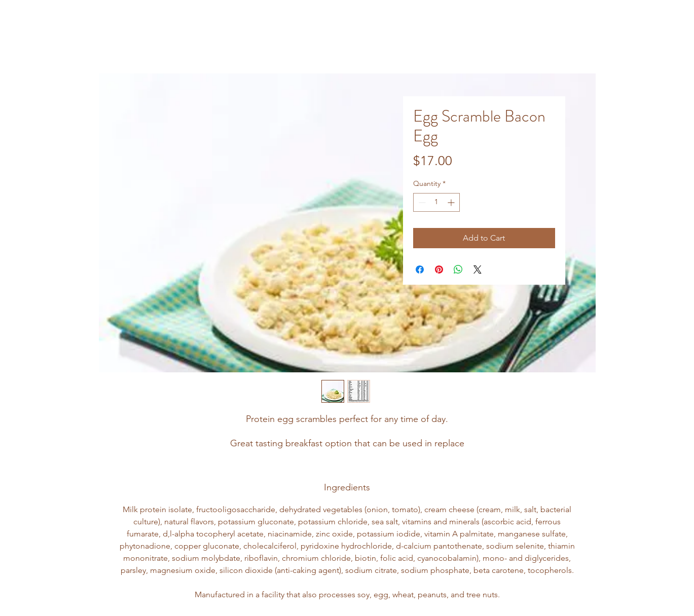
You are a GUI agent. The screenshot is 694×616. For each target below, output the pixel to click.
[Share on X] (478, 269)
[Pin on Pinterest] (439, 269)
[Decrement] (421, 202)
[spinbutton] (436, 202)
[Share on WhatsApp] (458, 269)
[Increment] (452, 202)
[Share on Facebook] (420, 269)
